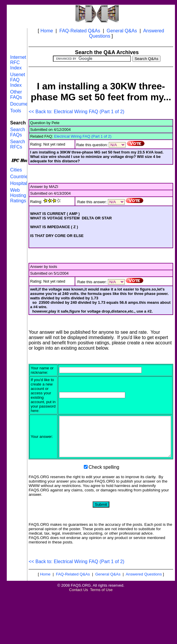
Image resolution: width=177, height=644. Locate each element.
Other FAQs (16, 95)
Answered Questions (144, 609)
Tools (15, 111)
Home (47, 31)
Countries (20, 177)
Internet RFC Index (18, 62)
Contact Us (79, 624)
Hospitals (20, 183)
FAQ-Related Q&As (80, 31)
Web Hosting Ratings (18, 195)
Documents (22, 104)
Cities (16, 170)
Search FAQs (17, 132)
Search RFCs (17, 144)
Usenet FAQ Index (17, 80)
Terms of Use (101, 624)
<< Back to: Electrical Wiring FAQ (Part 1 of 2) (76, 112)
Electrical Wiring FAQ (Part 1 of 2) (83, 136)
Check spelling (104, 502)
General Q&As (122, 31)
